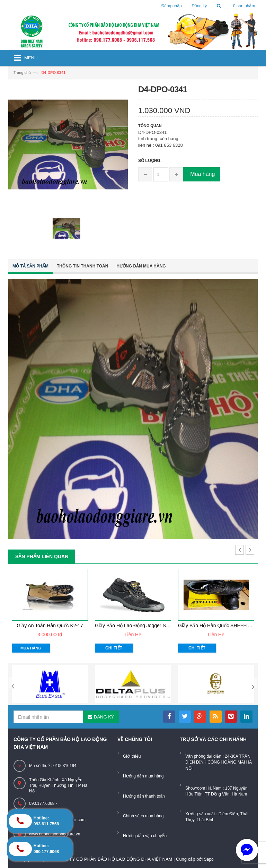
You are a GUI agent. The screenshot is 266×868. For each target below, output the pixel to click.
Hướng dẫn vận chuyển (145, 836)
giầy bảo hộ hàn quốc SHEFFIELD (218, 626)
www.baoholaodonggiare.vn (55, 834)
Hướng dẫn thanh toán (144, 796)
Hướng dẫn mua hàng (141, 266)
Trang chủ (22, 73)
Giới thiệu (132, 756)
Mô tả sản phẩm (30, 266)
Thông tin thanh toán (82, 266)
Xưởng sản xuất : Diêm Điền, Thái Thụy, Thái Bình (217, 817)
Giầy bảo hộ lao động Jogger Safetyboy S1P (145, 626)
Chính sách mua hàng (143, 816)
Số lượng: (150, 161)
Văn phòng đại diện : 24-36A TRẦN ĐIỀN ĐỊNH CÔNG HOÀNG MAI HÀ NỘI (219, 762)
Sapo (209, 859)
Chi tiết (114, 648)
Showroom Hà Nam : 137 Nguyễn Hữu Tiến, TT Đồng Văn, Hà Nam (216, 791)
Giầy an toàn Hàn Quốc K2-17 (50, 626)
